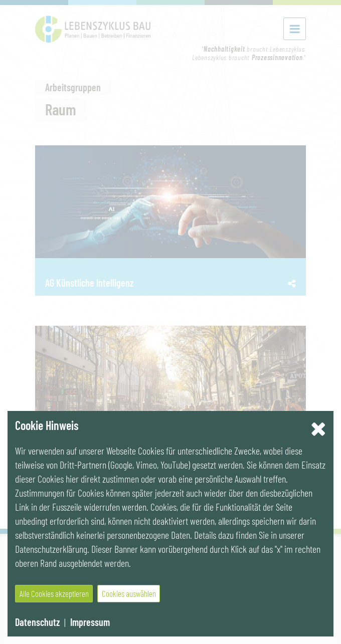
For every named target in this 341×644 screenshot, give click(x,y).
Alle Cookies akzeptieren (54, 593)
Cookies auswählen (129, 593)
